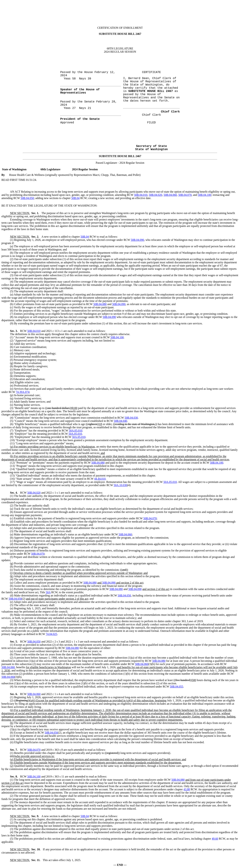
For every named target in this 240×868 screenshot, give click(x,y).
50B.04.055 (177, 687)
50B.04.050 (27, 198)
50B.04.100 (205, 195)
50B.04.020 (155, 195)
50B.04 (76, 198)
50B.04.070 (185, 195)
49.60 (215, 839)
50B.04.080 (100, 304)
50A (48, 592)
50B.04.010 (141, 195)
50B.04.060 (170, 195)
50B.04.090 (137, 240)
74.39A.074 (23, 392)
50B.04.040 (120, 421)
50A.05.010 (76, 431)
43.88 (187, 789)
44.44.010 (100, 479)
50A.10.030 (120, 485)
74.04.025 (52, 634)
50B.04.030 (131, 418)
